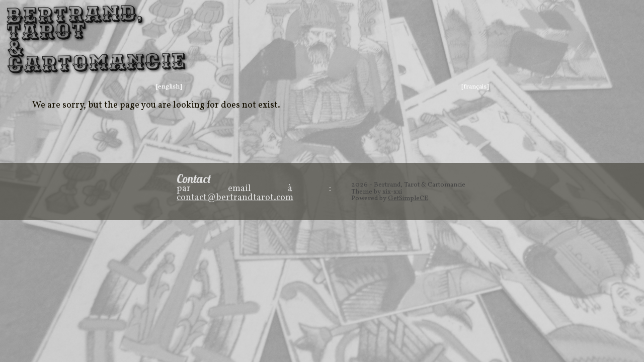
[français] (475, 87)
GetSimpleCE (408, 198)
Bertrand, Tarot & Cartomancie (56, 40)
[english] (169, 87)
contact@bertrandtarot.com (235, 198)
